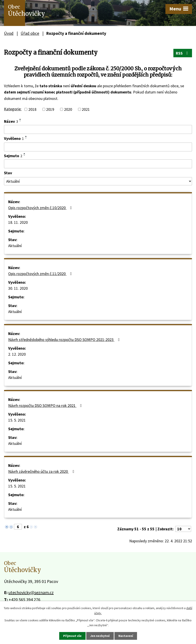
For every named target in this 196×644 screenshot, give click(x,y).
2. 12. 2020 (17, 354)
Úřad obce (30, 33)
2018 (32, 109)
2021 (86, 109)
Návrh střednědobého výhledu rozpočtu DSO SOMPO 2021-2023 (65, 340)
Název (11, 121)
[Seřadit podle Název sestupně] (20, 121)
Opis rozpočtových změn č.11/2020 (41, 274)
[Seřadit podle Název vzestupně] (20, 119)
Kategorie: (13, 109)
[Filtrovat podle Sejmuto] (98, 164)
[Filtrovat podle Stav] (98, 181)
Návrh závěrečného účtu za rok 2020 (42, 471)
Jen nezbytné (100, 636)
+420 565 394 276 (24, 599)
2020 (68, 109)
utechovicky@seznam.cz (31, 592)
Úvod (9, 33)
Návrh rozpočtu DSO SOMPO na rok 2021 (46, 405)
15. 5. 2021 (17, 420)
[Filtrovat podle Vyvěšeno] (98, 147)
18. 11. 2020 (18, 222)
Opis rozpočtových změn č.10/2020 (41, 208)
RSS (183, 53)
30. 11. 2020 (18, 288)
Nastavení (126, 636)
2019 (50, 109)
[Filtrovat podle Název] (98, 129)
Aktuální (15, 246)
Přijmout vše (72, 636)
